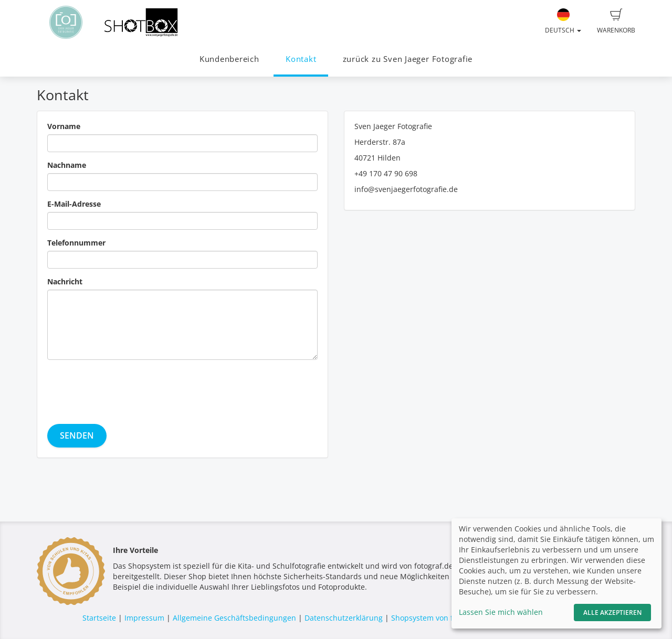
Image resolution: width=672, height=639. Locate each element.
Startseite (99, 618)
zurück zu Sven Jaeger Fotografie (408, 59)
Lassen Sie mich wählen (501, 612)
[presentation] (127, 388)
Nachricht (65, 281)
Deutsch (563, 22)
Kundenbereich (229, 59)
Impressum (144, 618)
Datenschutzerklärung (344, 618)
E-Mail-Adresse (74, 204)
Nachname (67, 165)
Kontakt (301, 59)
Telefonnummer (76, 243)
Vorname (64, 126)
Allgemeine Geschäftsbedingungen (234, 618)
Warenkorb (616, 22)
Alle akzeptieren (612, 613)
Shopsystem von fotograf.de (440, 618)
